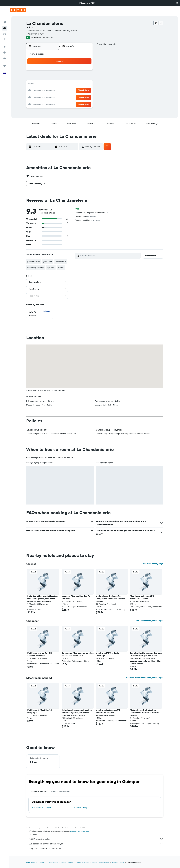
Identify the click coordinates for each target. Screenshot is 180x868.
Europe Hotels (53, 862)
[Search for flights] (5, 18)
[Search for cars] (5, 29)
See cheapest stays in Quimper (149, 621)
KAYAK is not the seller (96, 839)
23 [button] (86, 90)
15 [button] (79, 84)
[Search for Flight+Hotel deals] (5, 35)
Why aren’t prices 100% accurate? (96, 848)
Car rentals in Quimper (42, 808)
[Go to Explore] (5, 43)
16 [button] (86, 84)
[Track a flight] (5, 48)
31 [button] (47, 103)
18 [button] (53, 90)
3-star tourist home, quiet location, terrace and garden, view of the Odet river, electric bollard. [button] (43, 599)
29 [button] (79, 97)
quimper (51, 267)
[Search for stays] (5, 24)
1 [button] (79, 71)
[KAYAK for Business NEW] (5, 54)
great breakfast (34, 262)
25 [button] (53, 97)
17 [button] (47, 90)
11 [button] (53, 84)
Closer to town (85, 216)
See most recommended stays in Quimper (145, 678)
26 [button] (60, 97)
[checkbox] (40, 313)
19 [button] (60, 90)
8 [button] (79, 78)
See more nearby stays (153, 564)
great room (48, 262)
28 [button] (73, 97)
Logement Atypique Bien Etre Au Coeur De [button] (76, 597)
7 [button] (73, 78)
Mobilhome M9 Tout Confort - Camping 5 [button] (109, 654)
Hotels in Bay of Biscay (101, 862)
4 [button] (53, 78)
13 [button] (66, 84)
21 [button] (73, 90)
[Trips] (5, 62)
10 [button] (47, 84)
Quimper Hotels (118, 862)
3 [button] (47, 78)
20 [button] (66, 90)
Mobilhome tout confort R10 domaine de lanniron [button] (142, 597)
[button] (177, 3)
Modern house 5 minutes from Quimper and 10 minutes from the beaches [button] (110, 599)
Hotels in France (67, 862)
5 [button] (60, 78)
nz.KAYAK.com (31, 862)
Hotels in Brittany (83, 862)
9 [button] (86, 78)
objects (61, 267)
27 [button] (66, 97)
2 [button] (86, 71)
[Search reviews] (110, 256)
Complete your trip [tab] (39, 791)
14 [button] (73, 84)
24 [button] (47, 97)
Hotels (42, 862)
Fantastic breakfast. (87, 220)
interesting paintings (36, 267)
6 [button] (66, 78)
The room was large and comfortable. (94, 213)
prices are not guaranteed (80, 831)
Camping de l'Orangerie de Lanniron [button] (78, 653)
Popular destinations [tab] (60, 791)
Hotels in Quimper (82, 808)
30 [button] (86, 97)
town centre (61, 262)
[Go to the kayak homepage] (18, 10)
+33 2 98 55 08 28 (35, 34)
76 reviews (48, 37)
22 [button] (79, 90)
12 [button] (60, 84)
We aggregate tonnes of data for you (96, 844)
